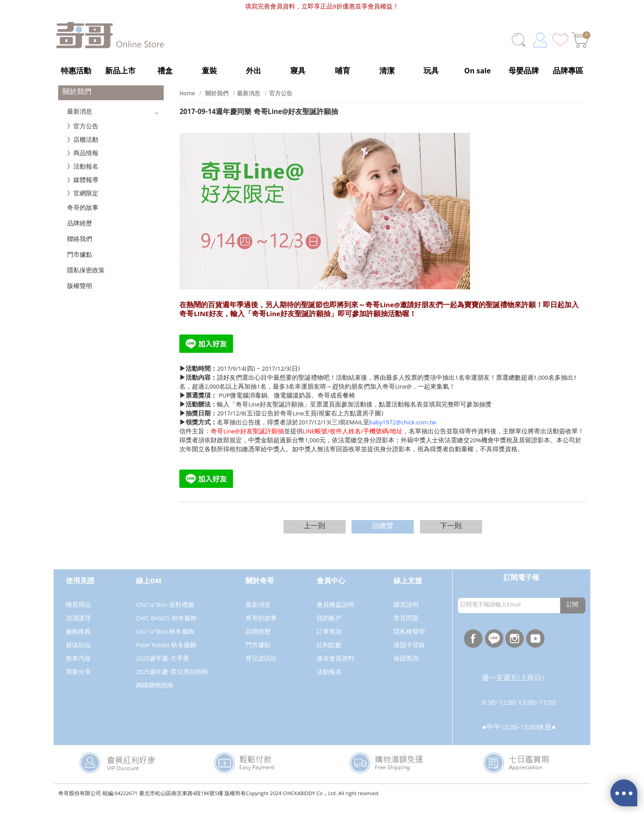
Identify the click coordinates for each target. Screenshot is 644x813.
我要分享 (78, 682)
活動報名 (329, 682)
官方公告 (281, 103)
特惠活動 (76, 72)
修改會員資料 (335, 668)
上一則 (314, 536)
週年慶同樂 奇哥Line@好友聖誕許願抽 (259, 122)
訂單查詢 (329, 641)
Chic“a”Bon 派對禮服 (165, 614)
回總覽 (383, 536)
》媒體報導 (83, 190)
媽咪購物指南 (155, 695)
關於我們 (217, 103)
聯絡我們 (80, 249)
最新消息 (80, 121)
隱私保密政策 (86, 280)
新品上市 (120, 72)
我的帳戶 (329, 628)
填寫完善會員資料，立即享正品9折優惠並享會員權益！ (322, 7)
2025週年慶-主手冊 (163, 668)
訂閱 (572, 614)
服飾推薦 (78, 641)
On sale (477, 72)
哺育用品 (78, 614)
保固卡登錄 (409, 655)
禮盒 (165, 72)
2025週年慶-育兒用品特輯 (172, 682)
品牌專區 (568, 72)
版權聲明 (80, 296)
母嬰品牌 (524, 72)
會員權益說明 (335, 614)
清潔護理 (78, 628)
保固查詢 (406, 668)
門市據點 (80, 264)
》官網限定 (83, 203)
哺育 (343, 72)
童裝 (209, 72)
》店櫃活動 (83, 149)
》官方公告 (83, 136)
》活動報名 (83, 176)
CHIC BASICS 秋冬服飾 (166, 628)
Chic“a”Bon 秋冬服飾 (165, 641)
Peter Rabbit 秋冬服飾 (166, 655)
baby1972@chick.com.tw (403, 432)
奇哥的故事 (83, 217)
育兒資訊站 (261, 668)
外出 (254, 72)
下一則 (451, 536)
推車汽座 (78, 668)
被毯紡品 (78, 655)
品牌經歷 (80, 233)
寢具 (298, 72)
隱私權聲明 (409, 641)
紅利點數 (329, 655)
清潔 (387, 72)
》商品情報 (83, 163)
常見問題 (406, 628)
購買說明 (406, 614)
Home (187, 103)
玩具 (431, 72)
